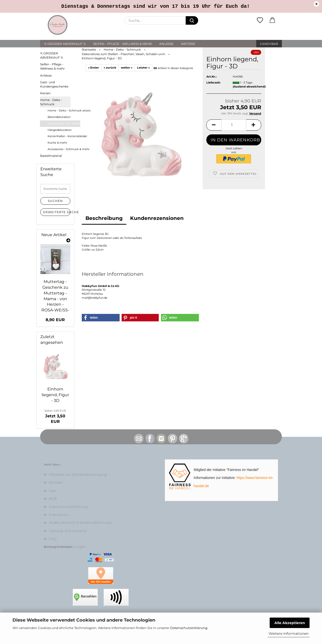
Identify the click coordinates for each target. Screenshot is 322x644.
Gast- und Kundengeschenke (54, 84)
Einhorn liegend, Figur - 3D (55, 395)
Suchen (55, 201)
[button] (272, 20)
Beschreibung (104, 218)
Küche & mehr (57, 143)
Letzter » (143, 68)
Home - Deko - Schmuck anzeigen (64, 110)
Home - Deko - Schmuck (51, 102)
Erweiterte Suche (57, 212)
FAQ (53, 539)
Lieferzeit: (213, 83)
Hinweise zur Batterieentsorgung (78, 474)
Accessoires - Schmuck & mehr (64, 149)
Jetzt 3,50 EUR (55, 416)
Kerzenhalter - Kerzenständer (64, 136)
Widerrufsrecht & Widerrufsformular (80, 523)
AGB (53, 499)
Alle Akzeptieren (290, 623)
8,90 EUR (55, 320)
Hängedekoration (60, 130)
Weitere (188, 44)
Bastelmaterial (51, 156)
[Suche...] (192, 20)
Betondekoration (59, 117)
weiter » (127, 68)
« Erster (93, 68)
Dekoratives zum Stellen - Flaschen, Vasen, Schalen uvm (64, 123)
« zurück (110, 68)
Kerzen (45, 93)
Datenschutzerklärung (189, 628)
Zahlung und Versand (67, 531)
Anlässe (166, 44)
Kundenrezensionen (157, 218)
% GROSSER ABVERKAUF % (65, 44)
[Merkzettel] (260, 20)
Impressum (59, 515)
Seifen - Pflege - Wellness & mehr (122, 44)
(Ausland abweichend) (249, 87)
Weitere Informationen (289, 634)
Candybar (269, 44)
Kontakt (56, 482)
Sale (52, 491)
